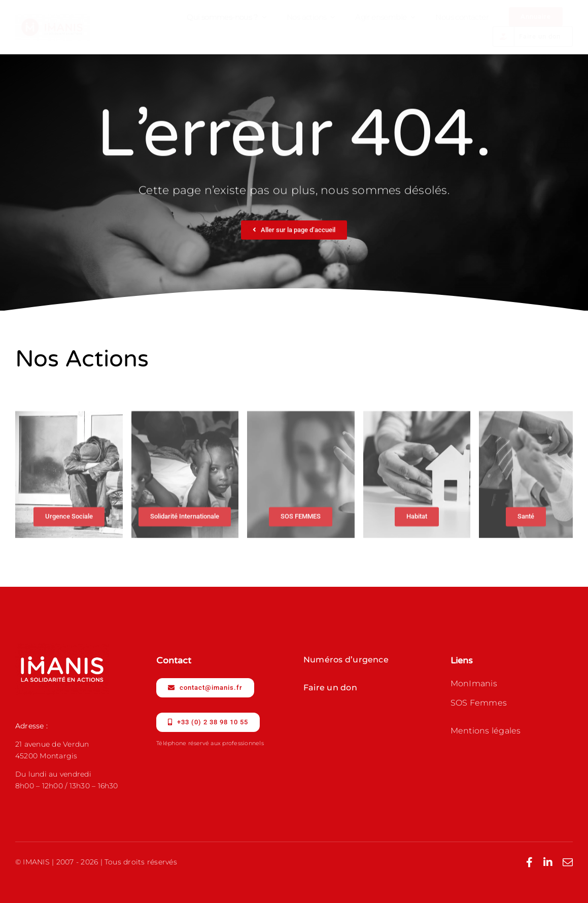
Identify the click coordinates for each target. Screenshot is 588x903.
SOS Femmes (479, 703)
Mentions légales (486, 731)
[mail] (568, 862)
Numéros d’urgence (346, 660)
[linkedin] (548, 862)
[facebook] (529, 862)
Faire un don (330, 688)
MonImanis (474, 683)
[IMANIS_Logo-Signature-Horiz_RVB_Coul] (53, 18)
